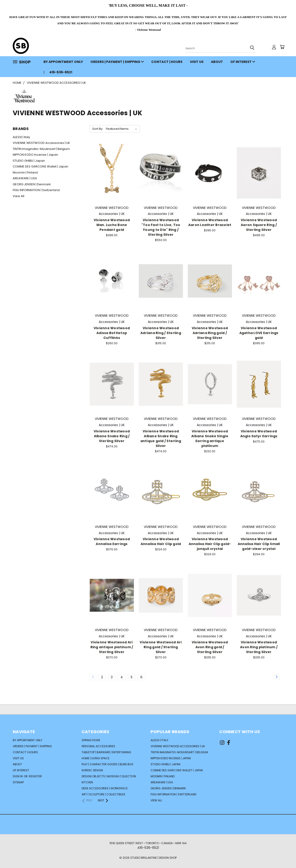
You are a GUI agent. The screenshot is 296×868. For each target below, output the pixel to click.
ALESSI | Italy (21, 137)
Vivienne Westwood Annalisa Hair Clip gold (161, 541)
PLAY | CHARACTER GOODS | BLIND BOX (107, 764)
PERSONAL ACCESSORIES (98, 746)
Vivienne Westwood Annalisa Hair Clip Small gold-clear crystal (259, 544)
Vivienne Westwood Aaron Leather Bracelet (210, 222)
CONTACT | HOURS (167, 62)
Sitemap (18, 782)
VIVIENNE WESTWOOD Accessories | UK (41, 143)
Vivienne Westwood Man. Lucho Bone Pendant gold (112, 225)
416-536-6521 (61, 72)
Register (35, 776)
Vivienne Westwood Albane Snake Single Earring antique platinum (210, 439)
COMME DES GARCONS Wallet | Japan (40, 166)
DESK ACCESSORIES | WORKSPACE (105, 788)
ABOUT (217, 62)
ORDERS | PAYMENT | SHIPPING (117, 62)
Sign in (18, 776)
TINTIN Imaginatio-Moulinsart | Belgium (41, 149)
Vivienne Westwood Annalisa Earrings (112, 541)
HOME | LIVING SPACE (96, 758)
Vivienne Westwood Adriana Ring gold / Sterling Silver (210, 333)
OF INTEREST (243, 62)
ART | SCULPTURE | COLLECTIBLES (103, 794)
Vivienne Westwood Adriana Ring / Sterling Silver (161, 333)
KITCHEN (87, 782)
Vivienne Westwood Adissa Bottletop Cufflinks (112, 333)
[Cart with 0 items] (282, 47)
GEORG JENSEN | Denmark (32, 184)
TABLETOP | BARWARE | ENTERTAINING (106, 752)
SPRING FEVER (91, 740)
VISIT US (197, 62)
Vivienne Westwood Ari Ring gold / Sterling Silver (161, 647)
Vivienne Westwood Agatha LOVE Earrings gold (259, 333)
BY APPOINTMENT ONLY (63, 62)
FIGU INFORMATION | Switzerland (36, 190)
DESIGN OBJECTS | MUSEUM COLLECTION (109, 776)
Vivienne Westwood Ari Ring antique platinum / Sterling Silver (112, 647)
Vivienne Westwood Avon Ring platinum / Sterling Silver (259, 647)
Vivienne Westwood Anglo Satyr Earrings (259, 434)
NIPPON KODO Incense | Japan (35, 155)
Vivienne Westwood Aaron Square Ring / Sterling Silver (259, 225)
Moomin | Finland (25, 172)
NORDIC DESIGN (92, 770)
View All (18, 196)
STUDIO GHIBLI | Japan (29, 161)
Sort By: (98, 129)
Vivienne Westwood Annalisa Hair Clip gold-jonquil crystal (210, 544)
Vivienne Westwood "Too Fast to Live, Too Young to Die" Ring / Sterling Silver (161, 227)
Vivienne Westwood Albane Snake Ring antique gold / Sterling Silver (161, 439)
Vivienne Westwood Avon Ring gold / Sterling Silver (210, 647)
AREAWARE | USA (25, 178)
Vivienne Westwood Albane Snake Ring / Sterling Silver (112, 436)
